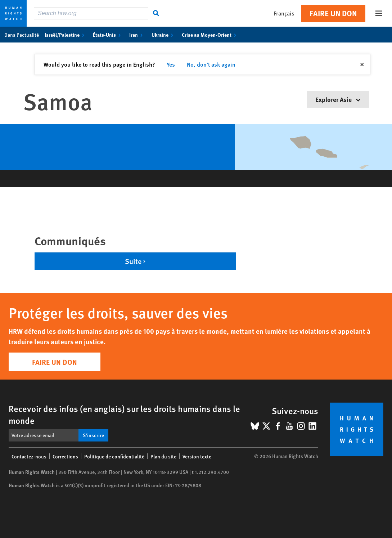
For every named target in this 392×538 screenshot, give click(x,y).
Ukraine (164, 35)
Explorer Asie (338, 99)
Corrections (65, 456)
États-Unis (108, 35)
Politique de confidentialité (114, 456)
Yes (171, 64)
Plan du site (163, 456)
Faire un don (333, 13)
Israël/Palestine (66, 35)
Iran (137, 35)
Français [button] (284, 13)
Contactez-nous (29, 456)
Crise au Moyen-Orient (210, 35)
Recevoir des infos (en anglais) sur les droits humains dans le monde (124, 414)
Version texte (197, 456)
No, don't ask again (211, 64)
